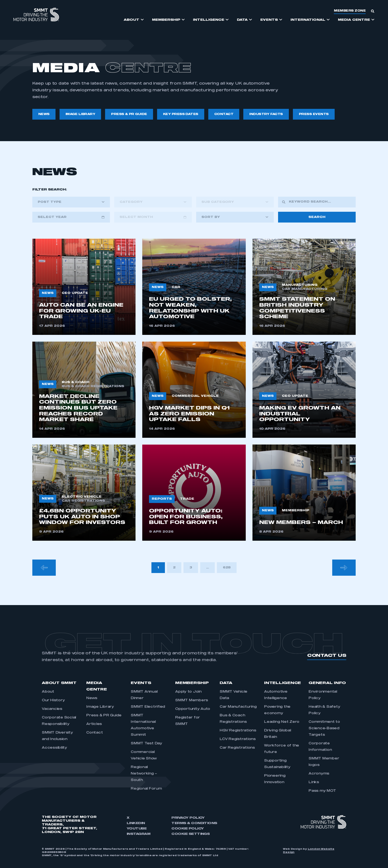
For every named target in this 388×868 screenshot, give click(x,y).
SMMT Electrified (148, 707)
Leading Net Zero (282, 722)
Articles (94, 724)
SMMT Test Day (146, 744)
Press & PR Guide (104, 716)
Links (314, 782)
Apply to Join (188, 692)
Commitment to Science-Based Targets (324, 728)
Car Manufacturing (238, 707)
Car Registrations (237, 748)
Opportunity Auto (193, 709)
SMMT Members (192, 700)
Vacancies (52, 709)
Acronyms (319, 774)
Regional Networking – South (144, 774)
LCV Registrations (238, 739)
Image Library (100, 707)
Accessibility (54, 748)
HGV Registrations (238, 731)
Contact (94, 733)
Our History (53, 700)
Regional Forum (146, 789)
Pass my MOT (322, 791)
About (48, 692)
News (92, 698)
